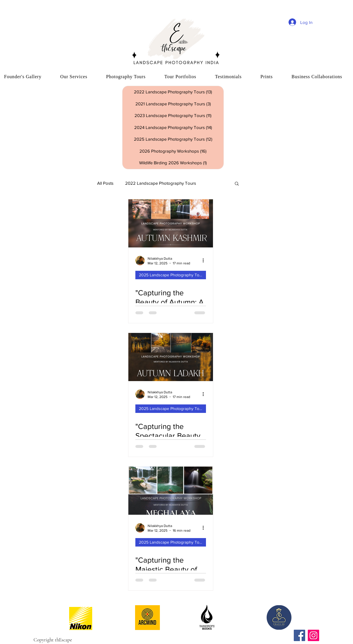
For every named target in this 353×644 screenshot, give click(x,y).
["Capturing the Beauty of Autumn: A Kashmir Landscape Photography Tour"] (171, 223)
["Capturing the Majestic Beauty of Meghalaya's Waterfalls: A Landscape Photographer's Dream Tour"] (171, 491)
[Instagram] (313, 635)
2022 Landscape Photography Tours (161, 183)
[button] (237, 184)
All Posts (105, 183)
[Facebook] (299, 635)
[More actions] (205, 261)
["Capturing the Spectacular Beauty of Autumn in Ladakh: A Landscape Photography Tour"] (171, 357)
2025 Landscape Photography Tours (172, 275)
